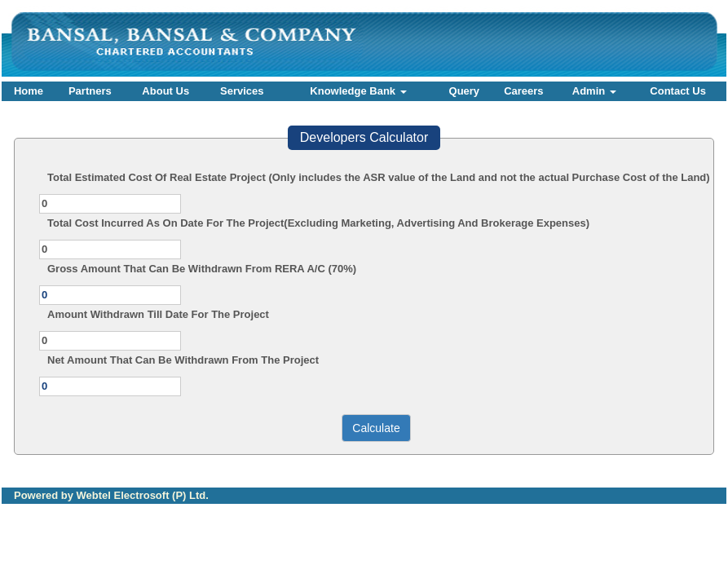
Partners (90, 91)
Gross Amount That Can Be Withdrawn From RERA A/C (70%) (202, 269)
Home (29, 91)
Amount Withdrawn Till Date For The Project (158, 314)
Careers (523, 91)
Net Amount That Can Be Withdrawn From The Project (183, 360)
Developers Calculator (364, 137)
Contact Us (678, 91)
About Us (165, 91)
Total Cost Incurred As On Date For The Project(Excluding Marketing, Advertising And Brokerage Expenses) (318, 223)
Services (242, 91)
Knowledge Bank (358, 91)
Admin (594, 91)
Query (465, 91)
